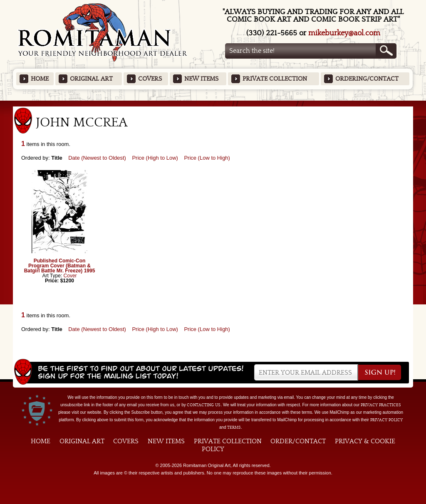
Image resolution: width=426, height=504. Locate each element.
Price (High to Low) (155, 158)
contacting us (204, 405)
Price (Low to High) (207, 158)
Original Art (91, 79)
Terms (234, 427)
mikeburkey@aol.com (344, 33)
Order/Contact (298, 441)
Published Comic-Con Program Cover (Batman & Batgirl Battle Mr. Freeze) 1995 (60, 266)
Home (40, 79)
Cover (70, 276)
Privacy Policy (386, 420)
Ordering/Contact (367, 79)
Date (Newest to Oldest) (97, 158)
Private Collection (275, 79)
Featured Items (213, 103)
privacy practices (381, 405)
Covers (150, 79)
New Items (201, 79)
